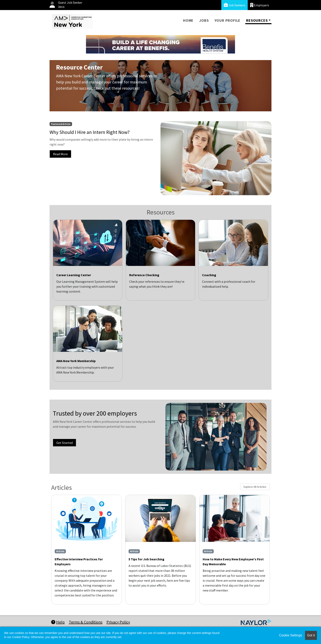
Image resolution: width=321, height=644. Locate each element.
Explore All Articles (255, 487)
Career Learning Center (74, 275)
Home (188, 20)
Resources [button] (257, 20)
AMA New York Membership (76, 361)
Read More (60, 154)
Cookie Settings (290, 635)
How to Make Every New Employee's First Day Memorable (233, 562)
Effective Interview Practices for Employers (79, 562)
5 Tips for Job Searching (146, 559)
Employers (260, 5)
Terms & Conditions (86, 622)
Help (58, 622)
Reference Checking (144, 275)
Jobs (204, 20)
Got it (311, 635)
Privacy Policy (118, 622)
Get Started (64, 443)
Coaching (209, 275)
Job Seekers (235, 5)
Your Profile (228, 20)
